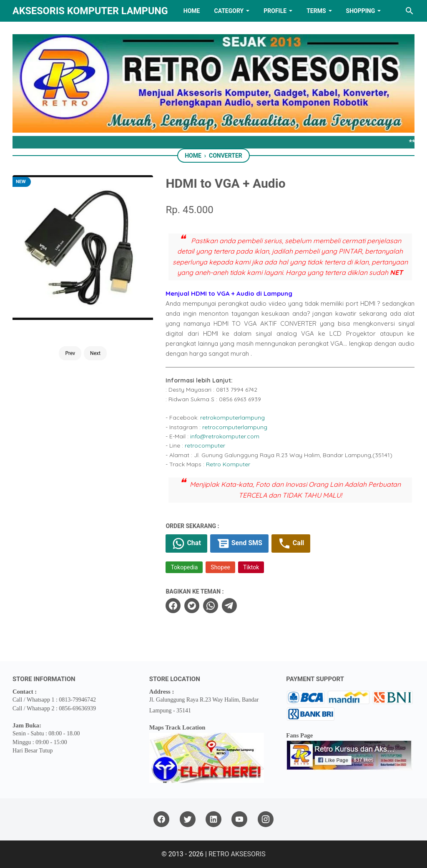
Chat (186, 543)
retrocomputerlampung (235, 427)
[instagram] (266, 819)
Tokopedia (184, 567)
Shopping (361, 11)
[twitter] (192, 606)
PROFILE (275, 11)
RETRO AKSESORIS (237, 854)
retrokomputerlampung (232, 418)
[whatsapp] (211, 606)
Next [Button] (95, 353)
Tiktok (251, 567)
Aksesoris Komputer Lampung (90, 11)
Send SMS (239, 543)
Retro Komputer (228, 464)
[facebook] (173, 606)
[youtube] (239, 819)
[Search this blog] (409, 11)
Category (229, 11)
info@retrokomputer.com (225, 436)
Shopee (220, 567)
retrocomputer (205, 445)
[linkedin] (213, 819)
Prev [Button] (70, 353)
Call (291, 543)
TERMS (316, 11)
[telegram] (229, 606)
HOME (192, 11)
